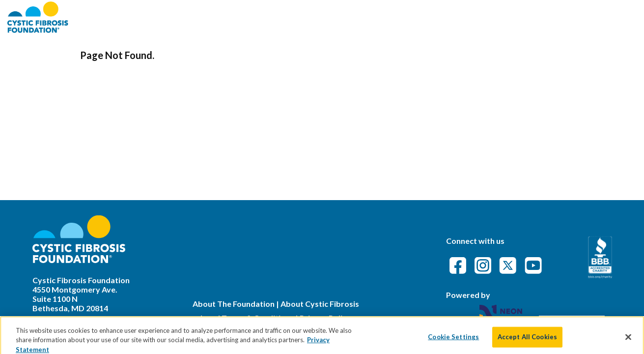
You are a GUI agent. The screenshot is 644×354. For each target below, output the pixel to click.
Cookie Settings (453, 342)
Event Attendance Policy (579, 17)
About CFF (388, 17)
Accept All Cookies (527, 342)
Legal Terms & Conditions (247, 318)
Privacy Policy (325, 318)
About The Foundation (234, 304)
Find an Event (451, 17)
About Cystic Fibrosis (320, 304)
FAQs (502, 17)
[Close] (628, 342)
